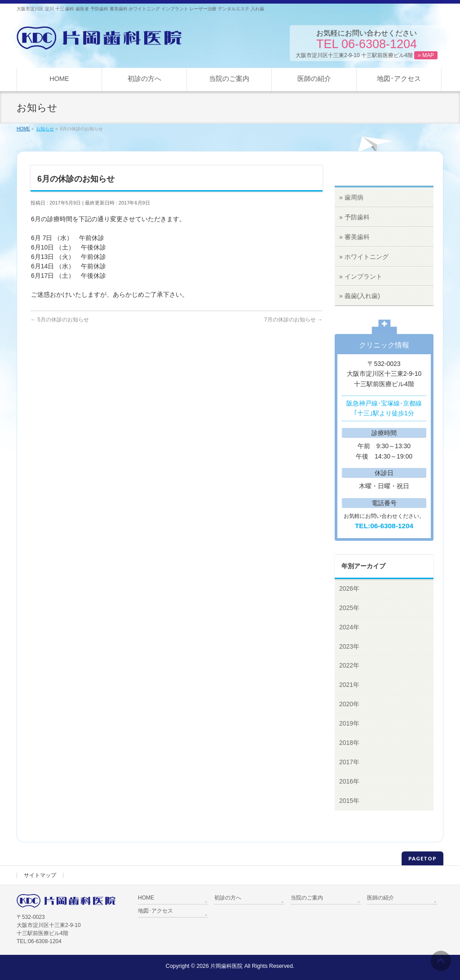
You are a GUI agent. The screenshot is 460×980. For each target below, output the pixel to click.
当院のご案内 (307, 898)
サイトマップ (40, 875)
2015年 (349, 801)
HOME (146, 898)
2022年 (349, 665)
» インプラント (361, 276)
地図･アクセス (155, 911)
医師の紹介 (380, 898)
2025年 (349, 608)
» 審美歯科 (354, 237)
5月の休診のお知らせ (60, 320)
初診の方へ (228, 898)
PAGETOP (422, 858)
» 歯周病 (351, 197)
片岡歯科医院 (226, 966)
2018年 (349, 743)
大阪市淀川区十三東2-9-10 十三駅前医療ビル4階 (367, 55)
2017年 (349, 762)
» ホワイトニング (364, 257)
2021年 (349, 685)
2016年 (349, 781)
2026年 (349, 588)
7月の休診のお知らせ (293, 320)
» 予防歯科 (354, 217)
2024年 (349, 627)
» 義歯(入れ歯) (360, 296)
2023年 (349, 646)
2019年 (349, 723)
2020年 (349, 704)
